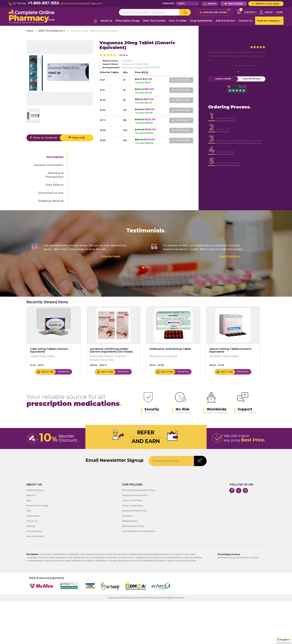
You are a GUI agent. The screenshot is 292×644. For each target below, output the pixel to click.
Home (30, 30)
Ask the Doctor (225, 21)
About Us (106, 21)
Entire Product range (37, 505)
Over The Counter (154, 21)
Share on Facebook (43, 137)
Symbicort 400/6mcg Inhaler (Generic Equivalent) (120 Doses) (111, 349)
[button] (284, 641)
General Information (49, 164)
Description (55, 156)
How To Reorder (35, 536)
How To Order (178, 21)
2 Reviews (123, 55)
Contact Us (245, 21)
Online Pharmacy (35, 490)
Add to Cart (181, 79)
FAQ (29, 510)
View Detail (63, 371)
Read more (220, 59)
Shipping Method (51, 200)
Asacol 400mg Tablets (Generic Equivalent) (230, 349)
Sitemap (31, 525)
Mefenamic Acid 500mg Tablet (170, 348)
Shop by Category (269, 21)
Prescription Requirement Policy (139, 490)
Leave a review (223, 78)
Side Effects (55, 184)
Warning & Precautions (55, 174)
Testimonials (33, 515)
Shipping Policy (130, 520)
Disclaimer (127, 515)
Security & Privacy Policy (135, 495)
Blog (29, 500)
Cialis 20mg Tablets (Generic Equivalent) (49, 349)
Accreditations (34, 531)
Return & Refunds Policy (135, 510)
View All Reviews (252, 78)
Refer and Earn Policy (133, 525)
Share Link (77, 137)
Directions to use (51, 192)
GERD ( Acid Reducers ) (51, 30)
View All (146, 276)
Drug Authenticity (201, 21)
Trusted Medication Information (139, 531)
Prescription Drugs (128, 21)
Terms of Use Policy (132, 500)
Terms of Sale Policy (133, 505)
